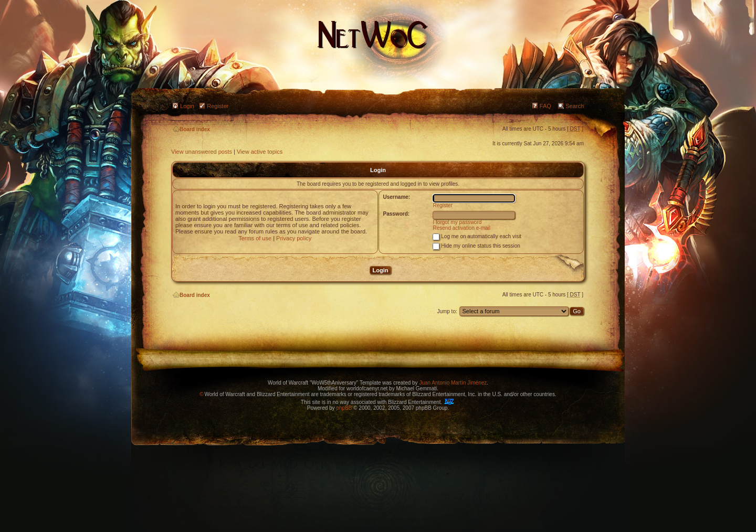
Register (218, 106)
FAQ (545, 106)
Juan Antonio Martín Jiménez (453, 383)
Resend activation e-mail (462, 228)
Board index (191, 129)
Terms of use (255, 238)
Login (187, 106)
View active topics (260, 152)
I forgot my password (458, 222)
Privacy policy (294, 238)
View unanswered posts (202, 152)
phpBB (344, 408)
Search (575, 106)
